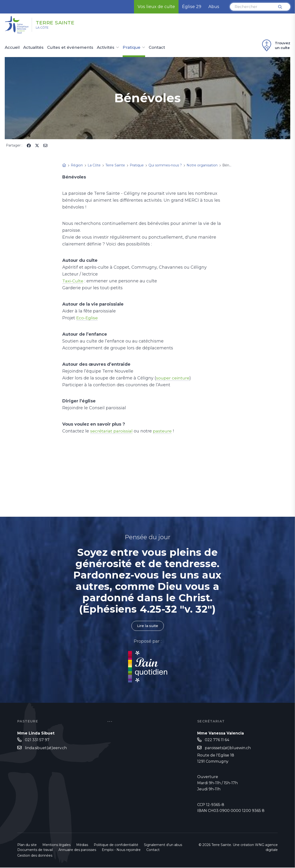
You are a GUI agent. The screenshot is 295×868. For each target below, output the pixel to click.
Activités (106, 48)
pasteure (164, 431)
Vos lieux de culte (156, 7)
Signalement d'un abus (163, 845)
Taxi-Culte (73, 281)
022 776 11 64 (217, 740)
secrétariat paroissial (112, 431)
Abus (214, 7)
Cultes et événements (70, 48)
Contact (157, 48)
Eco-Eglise (87, 318)
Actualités (33, 48)
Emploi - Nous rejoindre (121, 850)
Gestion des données (35, 856)
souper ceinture (173, 378)
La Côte (45, 29)
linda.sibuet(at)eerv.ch (46, 748)
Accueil (12, 48)
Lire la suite (147, 626)
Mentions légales (56, 845)
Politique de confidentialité (116, 845)
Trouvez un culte (275, 45)
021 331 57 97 (37, 740)
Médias (82, 845)
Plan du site (27, 845)
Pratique (132, 48)
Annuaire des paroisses (77, 850)
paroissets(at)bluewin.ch (228, 748)
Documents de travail (35, 850)
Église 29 (192, 7)
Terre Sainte (62, 22)
